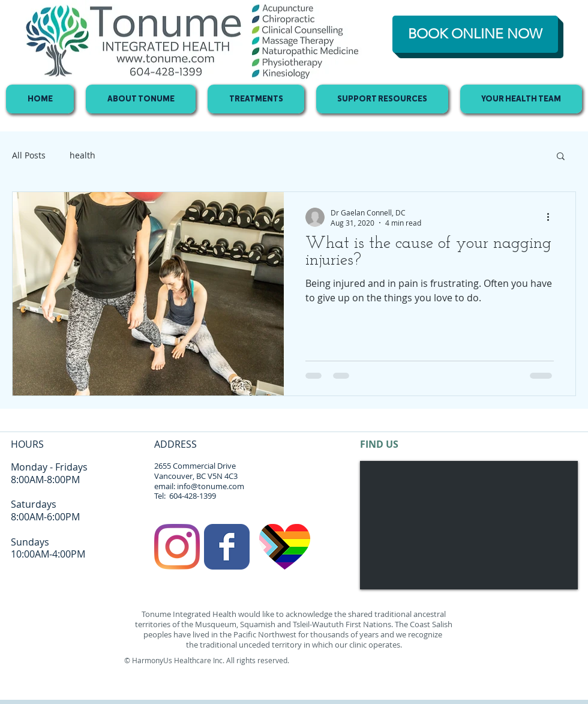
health (82, 155)
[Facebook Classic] (227, 547)
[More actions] (552, 217)
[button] (561, 157)
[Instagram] (177, 547)
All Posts (29, 155)
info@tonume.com (211, 486)
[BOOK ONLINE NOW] (475, 34)
